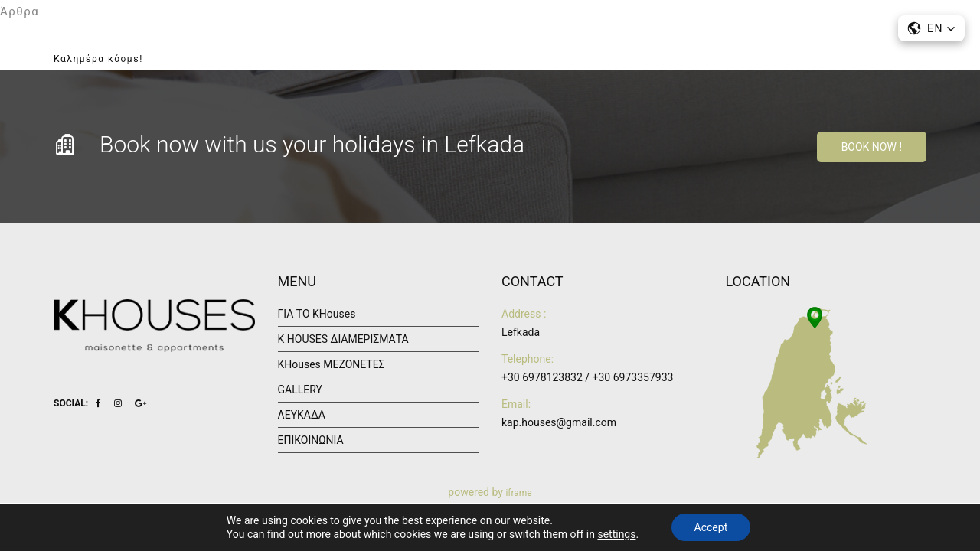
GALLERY (654, 55)
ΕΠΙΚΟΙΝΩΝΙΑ (817, 55)
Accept (711, 527)
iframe (518, 493)
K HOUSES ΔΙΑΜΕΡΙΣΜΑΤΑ (343, 339)
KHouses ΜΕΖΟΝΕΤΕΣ (332, 364)
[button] (931, 28)
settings (616, 534)
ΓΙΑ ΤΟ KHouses (480, 55)
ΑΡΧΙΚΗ (389, 55)
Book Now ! (872, 147)
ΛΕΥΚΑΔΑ (730, 55)
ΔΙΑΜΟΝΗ (577, 55)
